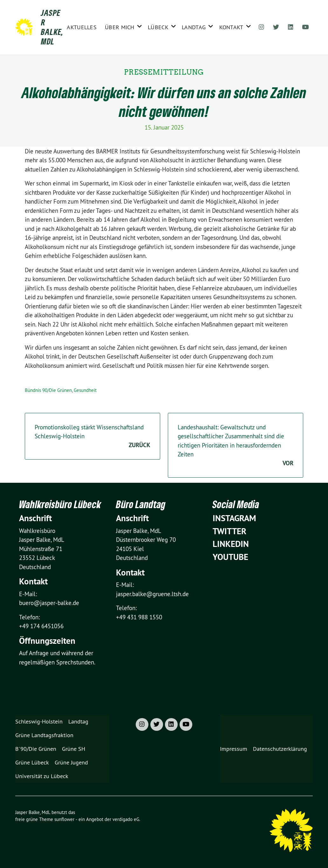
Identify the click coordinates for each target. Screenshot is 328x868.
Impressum (234, 749)
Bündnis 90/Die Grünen (48, 390)
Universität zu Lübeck (42, 776)
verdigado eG (126, 819)
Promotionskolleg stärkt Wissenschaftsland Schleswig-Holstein (92, 437)
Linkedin (231, 544)
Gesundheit (85, 390)
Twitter (229, 531)
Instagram (234, 518)
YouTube (230, 557)
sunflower (64, 819)
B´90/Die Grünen (36, 749)
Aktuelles (82, 27)
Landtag (194, 27)
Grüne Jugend (71, 762)
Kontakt (231, 27)
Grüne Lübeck (32, 762)
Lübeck (158, 27)
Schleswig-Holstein (39, 721)
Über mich (120, 27)
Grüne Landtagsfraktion (44, 735)
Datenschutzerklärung (280, 749)
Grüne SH (74, 749)
